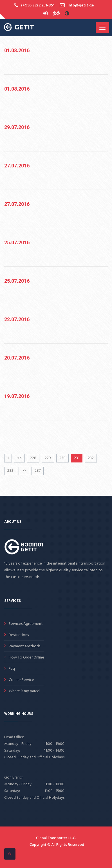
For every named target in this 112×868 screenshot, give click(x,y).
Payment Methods (24, 646)
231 (77, 458)
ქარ (56, 14)
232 (91, 458)
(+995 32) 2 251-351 (38, 5)
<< (19, 458)
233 (10, 471)
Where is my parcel (24, 691)
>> (24, 471)
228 (33, 458)
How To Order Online (26, 658)
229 (48, 458)
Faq (12, 669)
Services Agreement (26, 624)
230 (62, 458)
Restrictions (19, 635)
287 (38, 471)
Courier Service (21, 680)
